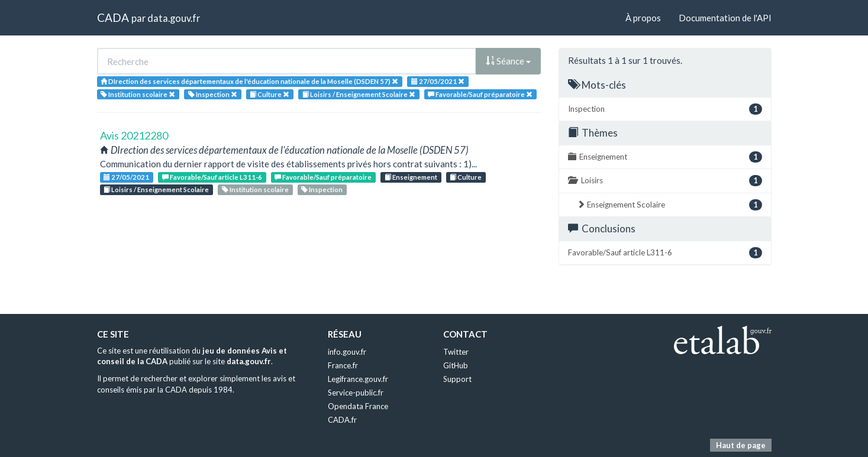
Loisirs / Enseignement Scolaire (156, 189)
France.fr (343, 365)
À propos (643, 18)
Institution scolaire (255, 189)
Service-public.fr (356, 393)
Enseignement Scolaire (669, 205)
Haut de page (741, 445)
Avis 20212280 (134, 135)
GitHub (456, 365)
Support (457, 379)
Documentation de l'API (725, 18)
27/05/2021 (126, 177)
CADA (113, 17)
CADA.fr (342, 420)
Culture (466, 177)
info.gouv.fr (347, 352)
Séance (508, 61)
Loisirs (665, 181)
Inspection (322, 189)
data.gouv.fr (174, 18)
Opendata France (358, 406)
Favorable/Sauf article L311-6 (212, 177)
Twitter (456, 352)
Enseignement (411, 177)
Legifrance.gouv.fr (358, 379)
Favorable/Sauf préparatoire (323, 177)
